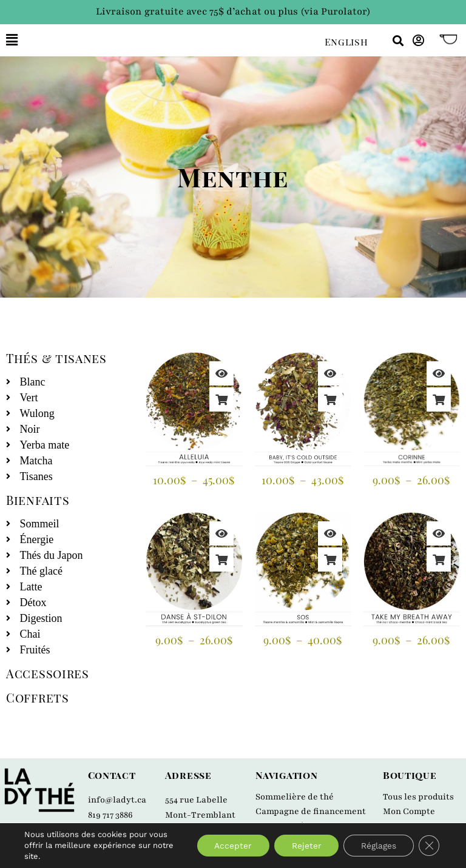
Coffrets (38, 697)
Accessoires (48, 673)
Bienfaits (38, 500)
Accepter (228, 846)
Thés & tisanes (56, 358)
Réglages (377, 846)
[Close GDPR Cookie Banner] (428, 846)
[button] (156, 40)
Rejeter (303, 846)
